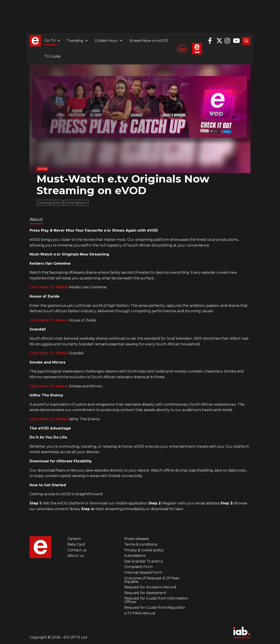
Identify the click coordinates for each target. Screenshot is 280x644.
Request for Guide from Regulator (155, 608)
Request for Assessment (145, 593)
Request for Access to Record (150, 587)
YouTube (236, 41)
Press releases (136, 539)
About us (75, 556)
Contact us (77, 550)
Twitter (219, 41)
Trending (75, 41)
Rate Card (76, 544)
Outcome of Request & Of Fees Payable (152, 580)
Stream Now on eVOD (149, 41)
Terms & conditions (141, 544)
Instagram (228, 41)
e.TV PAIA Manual (140, 613)
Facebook (211, 41)
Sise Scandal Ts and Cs (143, 561)
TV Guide (53, 56)
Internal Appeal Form (143, 572)
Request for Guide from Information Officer (156, 600)
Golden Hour (106, 41)
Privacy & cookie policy (144, 550)
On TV (50, 41)
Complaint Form (138, 567)
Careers (74, 539)
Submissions (135, 556)
